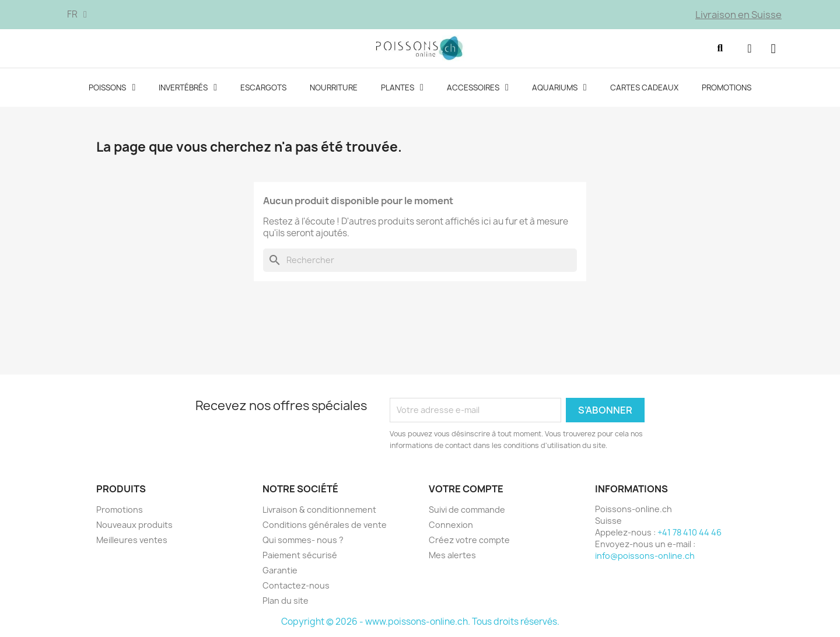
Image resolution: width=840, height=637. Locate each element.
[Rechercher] (420, 260)
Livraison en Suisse (738, 15)
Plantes (402, 87)
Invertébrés (188, 87)
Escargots (263, 87)
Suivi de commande (467, 510)
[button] (720, 48)
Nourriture (334, 87)
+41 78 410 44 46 (689, 532)
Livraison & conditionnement (319, 510)
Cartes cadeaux (644, 87)
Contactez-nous (296, 585)
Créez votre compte (469, 540)
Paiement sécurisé (300, 555)
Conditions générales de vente (325, 525)
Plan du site (286, 601)
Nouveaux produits (134, 525)
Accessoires (478, 87)
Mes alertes (452, 555)
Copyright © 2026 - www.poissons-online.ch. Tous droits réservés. (420, 622)
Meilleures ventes (132, 540)
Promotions (727, 87)
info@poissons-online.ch (645, 556)
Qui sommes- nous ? (303, 540)
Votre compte (466, 489)
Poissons (112, 87)
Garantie (280, 570)
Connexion (451, 525)
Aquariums (559, 87)
